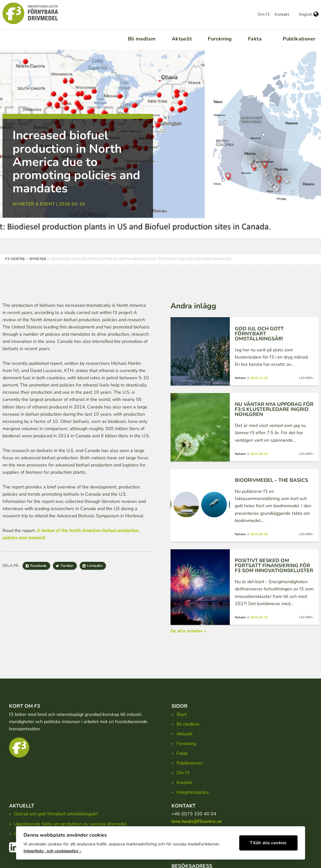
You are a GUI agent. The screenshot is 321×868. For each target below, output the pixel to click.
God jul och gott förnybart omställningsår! (56, 814)
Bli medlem (142, 39)
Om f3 (264, 14)
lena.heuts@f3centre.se (197, 821)
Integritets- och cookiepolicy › (52, 849)
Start (182, 714)
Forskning (220, 39)
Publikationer (299, 39)
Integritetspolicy (193, 792)
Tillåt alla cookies (268, 841)
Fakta (255, 39)
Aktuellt (182, 39)
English (309, 14)
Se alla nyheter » (188, 631)
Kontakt (282, 14)
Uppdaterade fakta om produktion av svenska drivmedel (70, 824)
